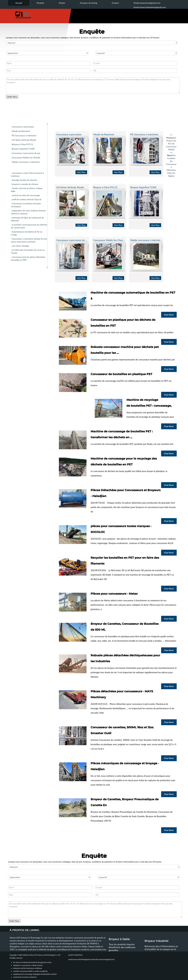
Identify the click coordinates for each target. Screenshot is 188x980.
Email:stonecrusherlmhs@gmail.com (150, 7)
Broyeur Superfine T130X (23, 149)
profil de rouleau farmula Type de (27, 199)
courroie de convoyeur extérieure (25, 977)
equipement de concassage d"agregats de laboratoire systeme (35, 974)
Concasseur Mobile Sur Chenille (26, 158)
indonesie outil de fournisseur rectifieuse (28, 968)
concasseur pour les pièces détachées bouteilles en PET (28, 258)
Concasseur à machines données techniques (26, 205)
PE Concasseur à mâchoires (24, 135)
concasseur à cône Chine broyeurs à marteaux (27, 174)
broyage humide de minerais (24, 180)
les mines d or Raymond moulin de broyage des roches (32, 962)
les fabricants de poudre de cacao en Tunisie (28, 251)
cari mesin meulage (20, 246)
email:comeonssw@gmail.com (104, 959)
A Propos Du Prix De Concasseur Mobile (171, 144)
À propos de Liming (88, 3)
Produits (40, 3)
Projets (62, 3)
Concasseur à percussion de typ (26, 153)
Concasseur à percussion (23, 127)
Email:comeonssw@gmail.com (147, 3)
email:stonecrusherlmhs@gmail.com (81, 959)
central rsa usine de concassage (26, 195)
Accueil (19, 3)
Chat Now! (169, 315)
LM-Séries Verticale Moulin (24, 140)
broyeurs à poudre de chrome (25, 184)
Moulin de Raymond (21, 131)
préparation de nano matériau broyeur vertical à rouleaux (28, 212)
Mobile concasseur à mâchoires (26, 162)
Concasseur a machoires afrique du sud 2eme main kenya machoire (29, 240)
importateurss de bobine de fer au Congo (27, 233)
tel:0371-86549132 (75, 955)
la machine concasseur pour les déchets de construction (29, 226)
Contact (115, 3)
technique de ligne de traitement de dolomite (27, 219)
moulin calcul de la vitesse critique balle (27, 190)
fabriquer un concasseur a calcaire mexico (28, 965)
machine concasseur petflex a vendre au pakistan (30, 971)
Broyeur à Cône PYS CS (22, 144)
